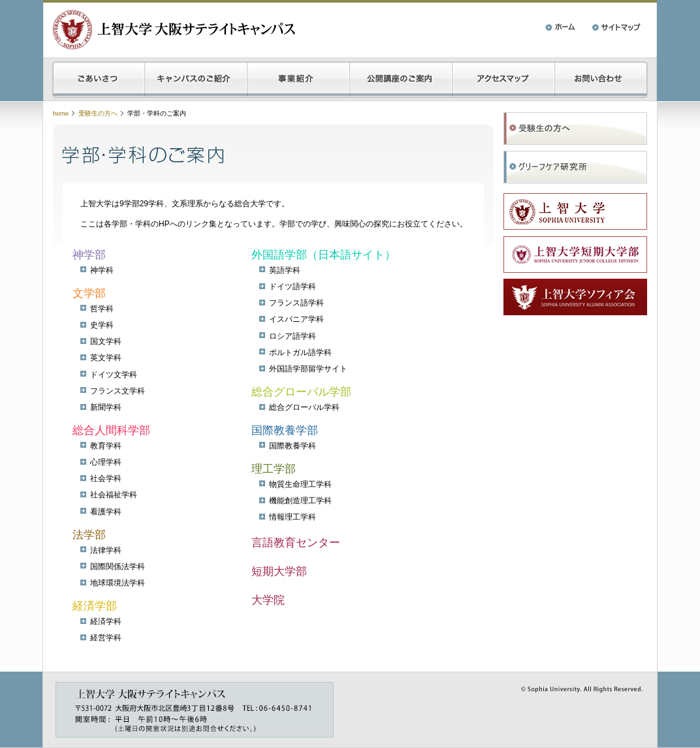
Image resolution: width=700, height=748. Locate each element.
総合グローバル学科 (304, 407)
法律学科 (106, 550)
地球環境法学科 (118, 583)
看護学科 (106, 512)
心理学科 (106, 462)
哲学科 (102, 309)
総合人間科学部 (111, 430)
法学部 (89, 535)
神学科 (102, 270)
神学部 (89, 255)
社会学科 (106, 478)
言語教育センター (296, 543)
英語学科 (285, 270)
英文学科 (106, 358)
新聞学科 (106, 407)
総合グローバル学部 (301, 392)
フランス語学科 (296, 303)
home (61, 113)
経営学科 (106, 638)
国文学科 (106, 341)
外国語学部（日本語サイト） (324, 255)
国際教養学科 (293, 446)
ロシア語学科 (293, 336)
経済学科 (106, 621)
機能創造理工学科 (300, 501)
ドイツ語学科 (293, 287)
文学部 (89, 293)
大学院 (268, 600)
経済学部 (95, 606)
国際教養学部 (285, 430)
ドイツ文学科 (114, 375)
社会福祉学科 (114, 495)
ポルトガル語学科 (300, 352)
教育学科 (106, 446)
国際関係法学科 (118, 567)
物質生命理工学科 (300, 484)
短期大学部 (279, 571)
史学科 (102, 325)
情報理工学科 (293, 517)
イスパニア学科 (296, 319)
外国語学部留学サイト (308, 369)
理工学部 (274, 469)
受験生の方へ (98, 113)
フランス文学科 (118, 391)
